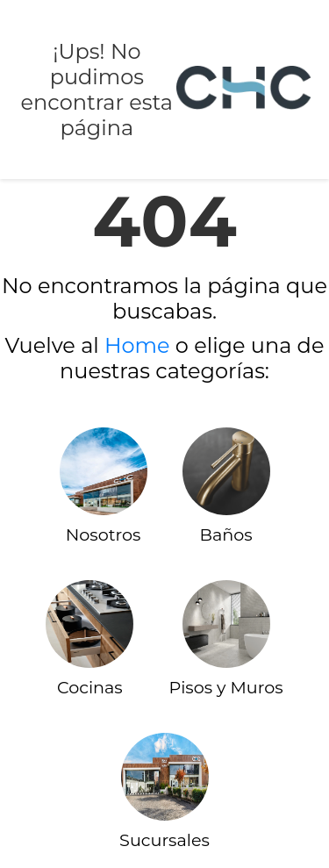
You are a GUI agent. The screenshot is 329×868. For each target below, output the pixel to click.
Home (137, 345)
